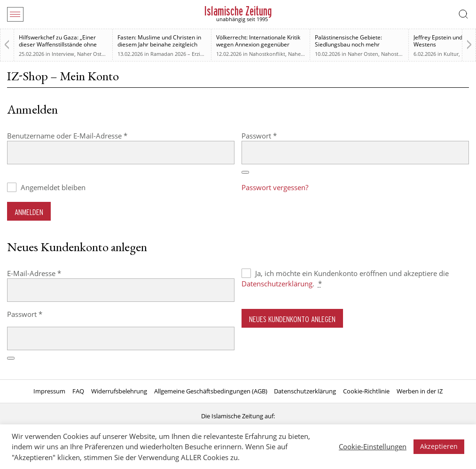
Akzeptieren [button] (439, 446)
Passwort (278, 135)
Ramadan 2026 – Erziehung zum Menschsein (204, 54)
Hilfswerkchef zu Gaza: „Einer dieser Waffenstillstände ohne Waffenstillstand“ (58, 44)
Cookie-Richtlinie (366, 391)
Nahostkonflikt (267, 54)
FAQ (78, 391)
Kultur (451, 54)
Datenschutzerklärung (277, 284)
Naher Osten (92, 54)
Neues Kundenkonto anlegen (292, 319)
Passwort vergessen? (275, 187)
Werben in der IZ (420, 391)
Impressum (49, 391)
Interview (63, 54)
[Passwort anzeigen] (245, 172)
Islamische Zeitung (238, 11)
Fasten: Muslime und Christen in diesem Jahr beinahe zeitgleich (159, 41)
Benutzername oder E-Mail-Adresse (86, 135)
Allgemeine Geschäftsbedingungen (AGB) (211, 391)
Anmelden (29, 212)
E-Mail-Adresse (53, 273)
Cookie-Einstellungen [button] (373, 446)
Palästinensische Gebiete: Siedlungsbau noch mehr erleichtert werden (348, 44)
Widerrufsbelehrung (119, 391)
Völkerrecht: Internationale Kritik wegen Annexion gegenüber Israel (258, 44)
